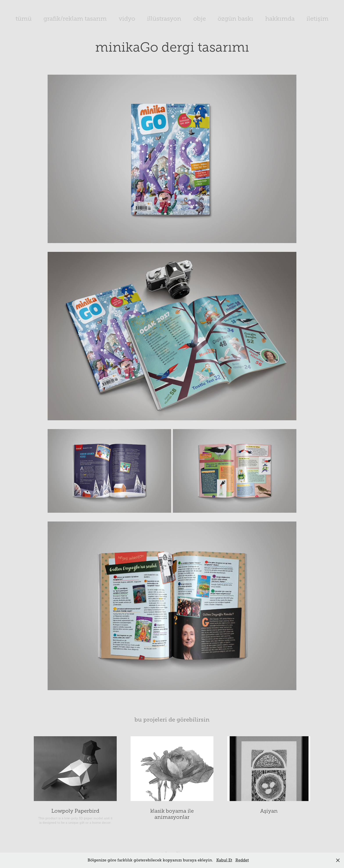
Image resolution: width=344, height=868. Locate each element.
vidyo (127, 19)
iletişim (317, 19)
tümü (24, 19)
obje (200, 19)
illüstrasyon (164, 19)
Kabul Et (224, 860)
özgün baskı (235, 19)
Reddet (242, 860)
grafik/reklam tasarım (75, 19)
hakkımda (280, 19)
